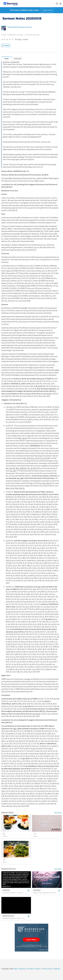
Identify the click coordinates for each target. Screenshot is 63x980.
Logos (15, 969)
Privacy (37, 969)
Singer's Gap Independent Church (44, 893)
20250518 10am (8, 916)
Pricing (30, 969)
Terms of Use (47, 969)
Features (22, 969)
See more (58, 813)
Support (57, 969)
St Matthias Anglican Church (12, 918)
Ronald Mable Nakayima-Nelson (20, 27)
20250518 (6, 890)
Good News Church (9, 893)
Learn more (47, 10)
